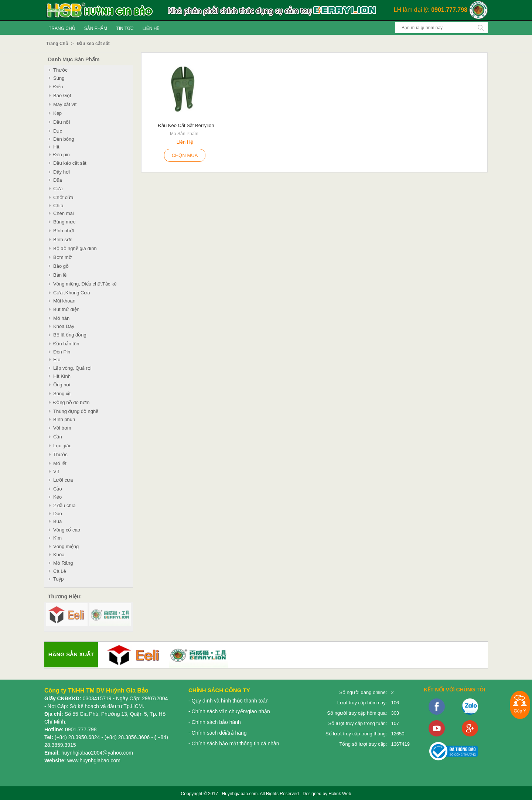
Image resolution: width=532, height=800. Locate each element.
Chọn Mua (185, 155)
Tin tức (125, 28)
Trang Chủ (62, 28)
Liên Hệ (151, 28)
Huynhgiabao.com (240, 794)
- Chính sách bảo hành (215, 722)
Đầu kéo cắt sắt (93, 44)
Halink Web (340, 794)
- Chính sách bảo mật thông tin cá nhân (234, 743)
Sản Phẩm (96, 28)
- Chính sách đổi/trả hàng (218, 733)
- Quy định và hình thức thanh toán (229, 701)
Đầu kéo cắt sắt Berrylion (186, 125)
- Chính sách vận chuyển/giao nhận (229, 711)
